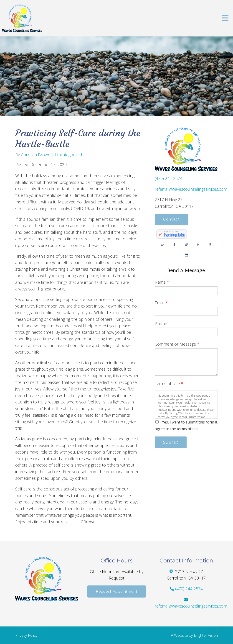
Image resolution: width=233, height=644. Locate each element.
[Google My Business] (186, 255)
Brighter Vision (206, 635)
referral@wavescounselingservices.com (191, 189)
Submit (171, 442)
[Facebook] (175, 244)
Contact (172, 219)
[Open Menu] (225, 18)
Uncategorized (69, 155)
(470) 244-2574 (168, 178)
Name (162, 282)
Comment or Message (177, 344)
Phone (161, 323)
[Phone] (163, 244)
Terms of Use (169, 383)
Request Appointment (117, 591)
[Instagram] (186, 244)
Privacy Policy (26, 635)
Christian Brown (36, 155)
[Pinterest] (198, 244)
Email (161, 303)
